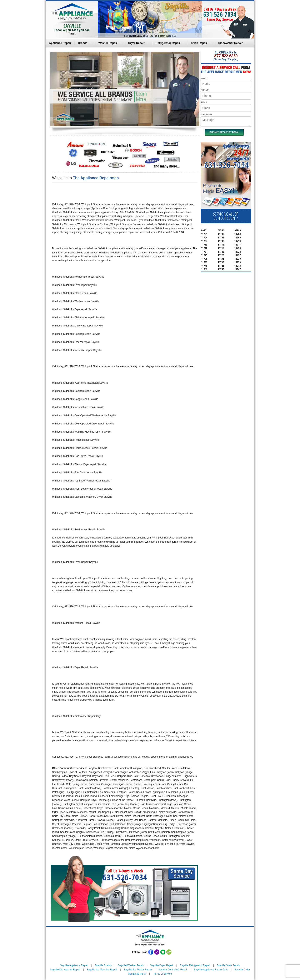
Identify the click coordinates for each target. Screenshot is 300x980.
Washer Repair (108, 43)
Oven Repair (199, 43)
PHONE (205, 90)
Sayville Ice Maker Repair (138, 970)
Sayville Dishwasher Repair (65, 970)
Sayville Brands (103, 965)
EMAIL (204, 102)
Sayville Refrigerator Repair (195, 965)
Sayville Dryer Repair (162, 965)
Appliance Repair (60, 43)
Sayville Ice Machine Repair (102, 970)
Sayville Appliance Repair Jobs (211, 970)
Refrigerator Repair (168, 43)
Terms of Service (162, 974)
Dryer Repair (136, 43)
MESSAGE (206, 114)
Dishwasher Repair (231, 43)
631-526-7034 (220, 14)
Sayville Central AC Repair (173, 970)
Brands (83, 43)
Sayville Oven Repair (228, 965)
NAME (204, 78)
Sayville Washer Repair (131, 965)
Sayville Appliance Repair (74, 965)
